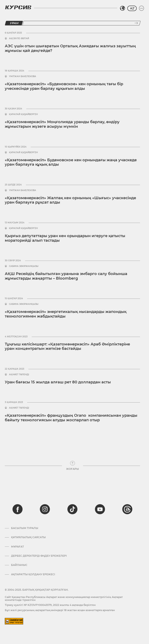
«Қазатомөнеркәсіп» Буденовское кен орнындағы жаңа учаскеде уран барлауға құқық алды (71, 162)
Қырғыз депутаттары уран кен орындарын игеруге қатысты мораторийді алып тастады (65, 238)
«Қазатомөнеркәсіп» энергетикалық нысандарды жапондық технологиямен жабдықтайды (66, 314)
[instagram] (45, 509)
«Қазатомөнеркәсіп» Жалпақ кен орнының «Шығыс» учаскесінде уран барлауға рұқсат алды (70, 200)
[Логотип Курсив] (18, 7)
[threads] (127, 509)
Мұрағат (17, 547)
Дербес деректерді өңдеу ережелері (39, 556)
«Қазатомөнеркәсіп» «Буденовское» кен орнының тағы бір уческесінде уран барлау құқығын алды (64, 86)
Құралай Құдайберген (23, 114)
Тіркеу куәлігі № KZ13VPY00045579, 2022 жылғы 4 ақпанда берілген (50, 605)
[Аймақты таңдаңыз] (122, 8)
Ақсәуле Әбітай (19, 39)
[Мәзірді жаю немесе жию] (141, 8)
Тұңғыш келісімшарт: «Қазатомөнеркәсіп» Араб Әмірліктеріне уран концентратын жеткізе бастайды (67, 346)
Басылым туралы (25, 528)
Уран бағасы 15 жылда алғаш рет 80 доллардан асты (58, 382)
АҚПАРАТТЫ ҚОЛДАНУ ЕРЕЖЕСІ (33, 574)
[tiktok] (72, 509)
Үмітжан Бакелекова (23, 76)
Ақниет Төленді (19, 375)
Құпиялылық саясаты (28, 537)
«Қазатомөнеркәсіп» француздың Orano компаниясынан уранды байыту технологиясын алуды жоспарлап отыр (71, 418)
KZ (132, 8)
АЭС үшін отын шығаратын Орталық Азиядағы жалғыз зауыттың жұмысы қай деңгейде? (70, 48)
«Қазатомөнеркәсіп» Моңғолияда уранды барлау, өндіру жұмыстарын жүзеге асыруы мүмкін (62, 124)
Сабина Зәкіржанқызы (24, 266)
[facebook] (18, 509)
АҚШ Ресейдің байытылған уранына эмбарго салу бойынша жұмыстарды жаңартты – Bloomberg (66, 276)
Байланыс (19, 565)
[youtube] (100, 509)
